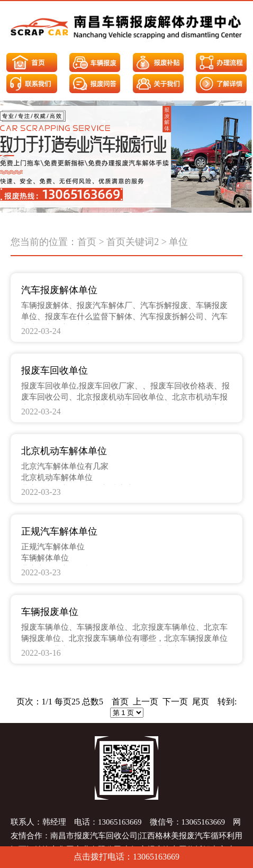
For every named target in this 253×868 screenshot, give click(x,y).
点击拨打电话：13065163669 (126, 857)
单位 (178, 242)
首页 (87, 242)
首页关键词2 (133, 242)
